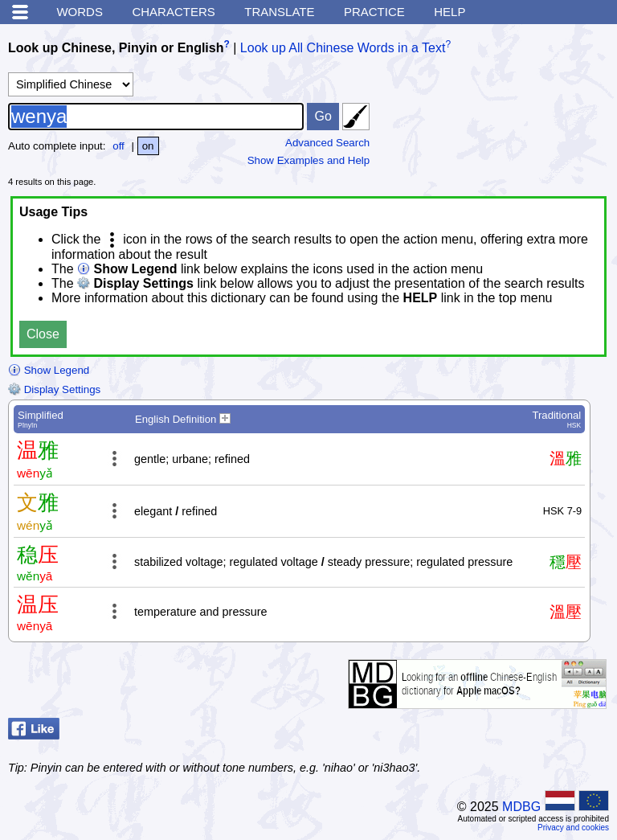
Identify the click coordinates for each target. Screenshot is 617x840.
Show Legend (49, 370)
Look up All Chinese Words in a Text (343, 48)
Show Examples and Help (309, 160)
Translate (279, 12)
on (148, 146)
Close (43, 334)
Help (449, 12)
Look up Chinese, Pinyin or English (116, 48)
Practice (374, 12)
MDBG (521, 807)
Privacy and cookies (573, 828)
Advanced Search (327, 143)
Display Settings (54, 389)
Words (80, 12)
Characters (173, 12)
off (118, 146)
